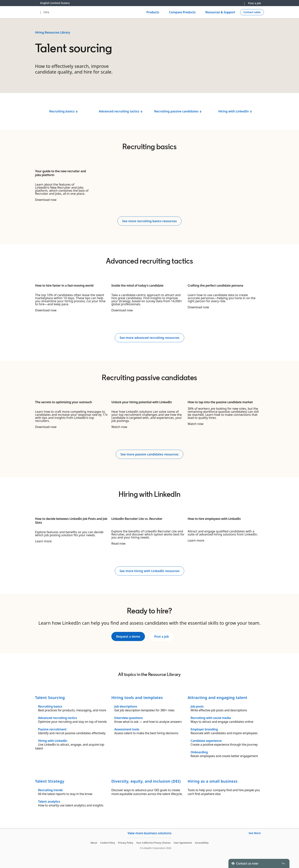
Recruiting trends (50, 790)
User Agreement (183, 843)
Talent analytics (49, 801)
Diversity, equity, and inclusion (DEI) (146, 781)
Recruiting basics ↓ (64, 111)
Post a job (254, 3)
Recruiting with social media (211, 718)
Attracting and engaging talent (217, 698)
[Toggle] (283, 863)
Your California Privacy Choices (153, 843)
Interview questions (128, 718)
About (94, 843)
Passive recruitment (52, 729)
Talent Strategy (50, 781)
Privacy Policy (126, 843)
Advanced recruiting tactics (57, 718)
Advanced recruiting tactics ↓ (121, 111)
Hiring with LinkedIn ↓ (235, 111)
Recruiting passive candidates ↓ (178, 111)
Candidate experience (206, 741)
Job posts (197, 706)
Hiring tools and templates (137, 698)
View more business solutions (149, 833)
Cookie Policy (108, 843)
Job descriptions (126, 706)
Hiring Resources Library (53, 32)
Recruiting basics (50, 706)
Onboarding (199, 752)
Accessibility (202, 843)
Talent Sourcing (50, 698)
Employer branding (204, 729)
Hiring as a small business (213, 781)
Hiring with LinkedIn (53, 741)
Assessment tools (127, 729)
